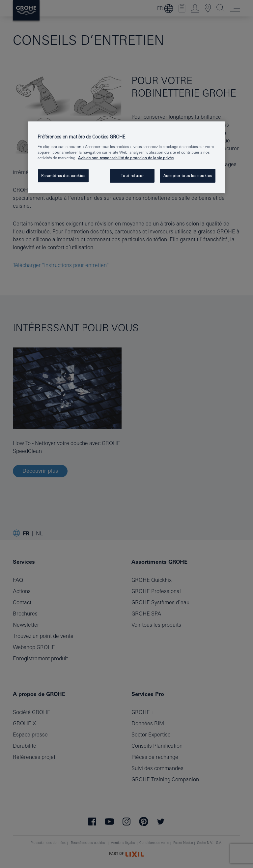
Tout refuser (132, 176)
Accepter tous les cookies (188, 176)
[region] (126, 157)
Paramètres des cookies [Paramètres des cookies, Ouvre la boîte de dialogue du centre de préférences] (63, 176)
